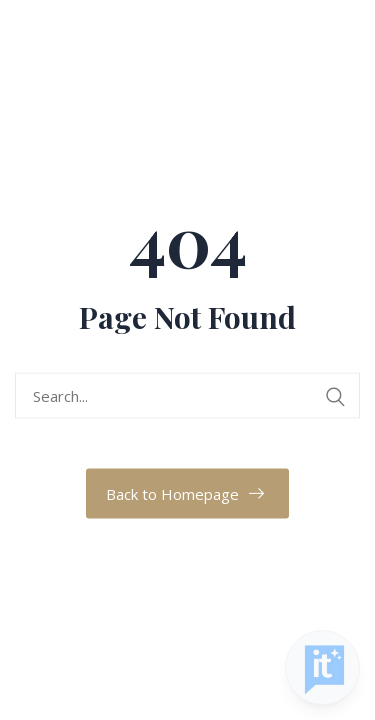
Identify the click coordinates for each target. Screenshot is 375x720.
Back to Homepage (172, 494)
